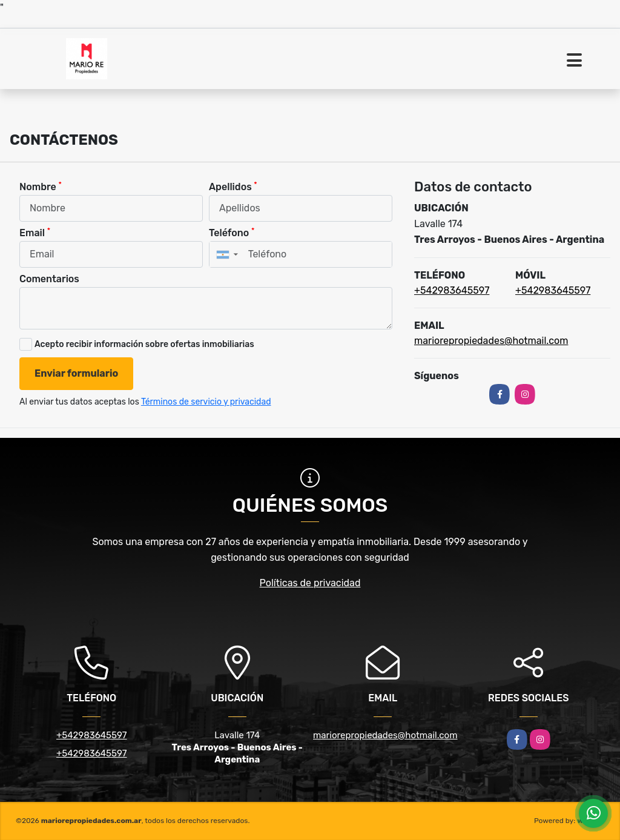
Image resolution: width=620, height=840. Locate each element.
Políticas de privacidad (310, 583)
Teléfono (232, 232)
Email (35, 232)
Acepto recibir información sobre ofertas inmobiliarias (144, 344)
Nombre (41, 186)
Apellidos (233, 186)
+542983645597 (452, 290)
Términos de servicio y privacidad (206, 402)
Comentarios (49, 279)
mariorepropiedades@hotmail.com (491, 341)
